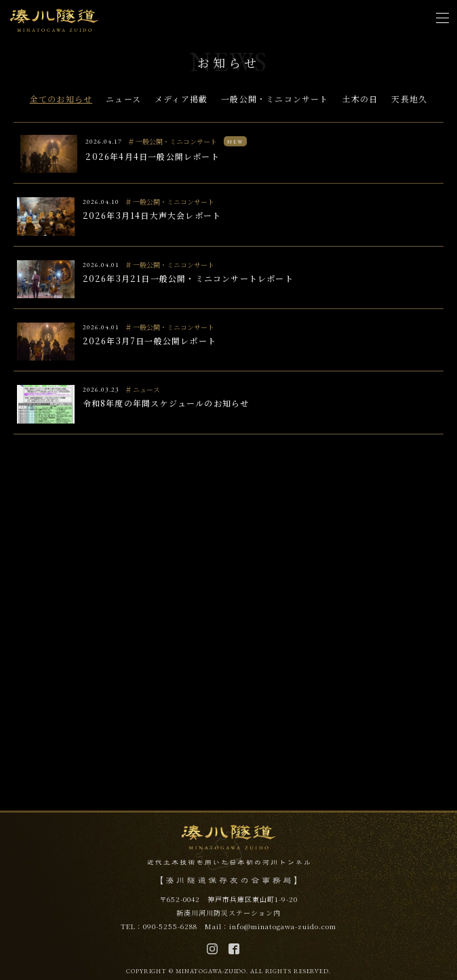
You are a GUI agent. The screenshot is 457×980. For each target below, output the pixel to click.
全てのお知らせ (61, 100)
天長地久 (409, 100)
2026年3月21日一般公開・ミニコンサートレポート (188, 280)
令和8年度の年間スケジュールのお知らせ (166, 405)
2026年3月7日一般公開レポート (150, 342)
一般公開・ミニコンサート (275, 100)
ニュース (123, 100)
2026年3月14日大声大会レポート (152, 217)
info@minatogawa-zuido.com (283, 926)
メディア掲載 (181, 100)
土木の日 (360, 100)
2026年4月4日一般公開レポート (152, 158)
